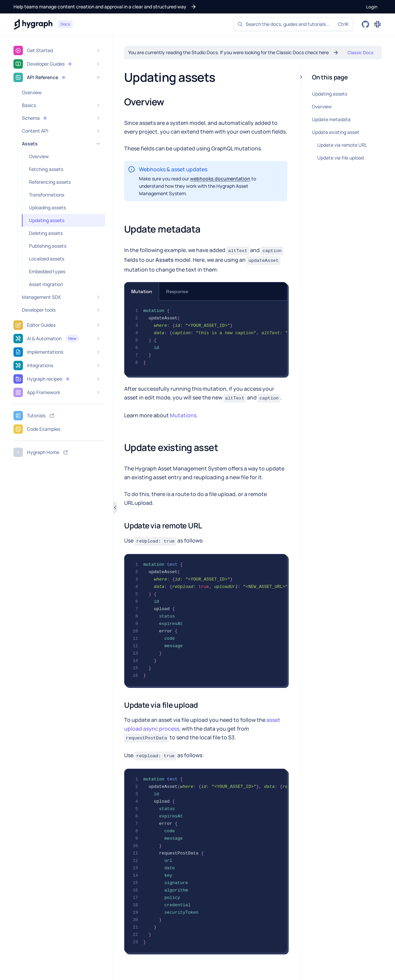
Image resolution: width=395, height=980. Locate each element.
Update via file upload (340, 158)
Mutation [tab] (142, 291)
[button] (105, 7)
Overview (322, 107)
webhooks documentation (220, 179)
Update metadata (331, 119)
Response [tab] (177, 291)
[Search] (293, 24)
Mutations (183, 415)
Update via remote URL (342, 145)
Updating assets (330, 94)
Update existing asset (336, 132)
